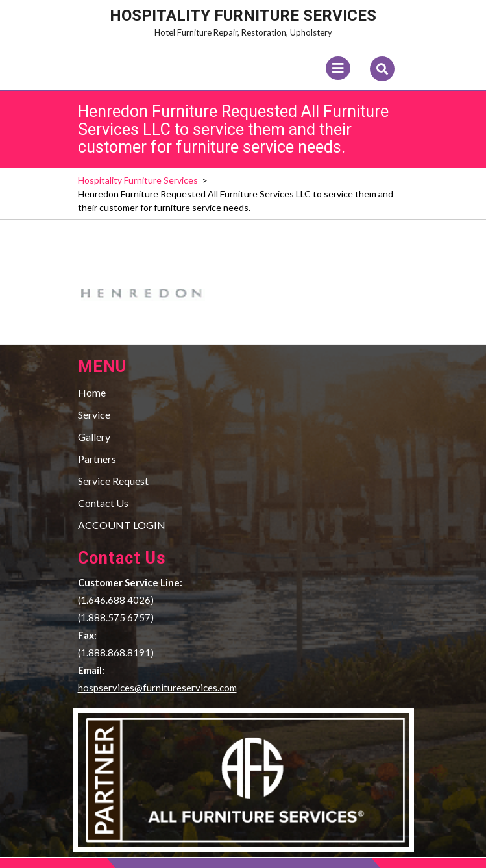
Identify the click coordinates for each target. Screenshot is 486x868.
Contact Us (103, 503)
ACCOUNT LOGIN (122, 525)
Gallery (94, 437)
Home (92, 392)
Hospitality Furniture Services (243, 16)
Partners (97, 459)
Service (94, 415)
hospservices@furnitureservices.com (157, 688)
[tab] (338, 68)
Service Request (113, 481)
